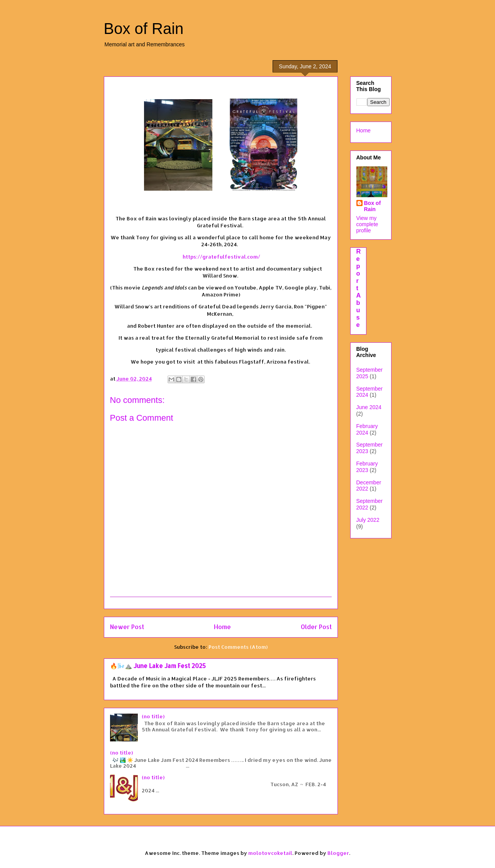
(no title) (153, 716)
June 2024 (369, 407)
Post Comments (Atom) (238, 647)
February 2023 (367, 467)
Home (222, 627)
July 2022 (368, 520)
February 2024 (367, 429)
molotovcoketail (270, 853)
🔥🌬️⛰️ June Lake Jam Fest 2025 (158, 666)
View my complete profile (367, 224)
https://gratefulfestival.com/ (221, 257)
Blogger (338, 853)
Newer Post (127, 627)
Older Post (316, 627)
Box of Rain (144, 29)
